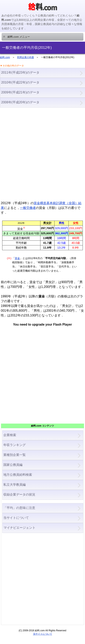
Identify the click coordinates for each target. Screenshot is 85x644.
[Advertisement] (42, 154)
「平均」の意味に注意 (19, 508)
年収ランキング (15, 445)
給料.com (5, 57)
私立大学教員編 (15, 485)
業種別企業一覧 (15, 455)
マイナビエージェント (19, 528)
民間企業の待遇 (25, 57)
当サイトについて (16, 518)
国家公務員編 (13, 465)
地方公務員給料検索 (18, 475)
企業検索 (10, 435)
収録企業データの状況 (19, 495)
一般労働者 (28, 208)
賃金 (17, 258)
